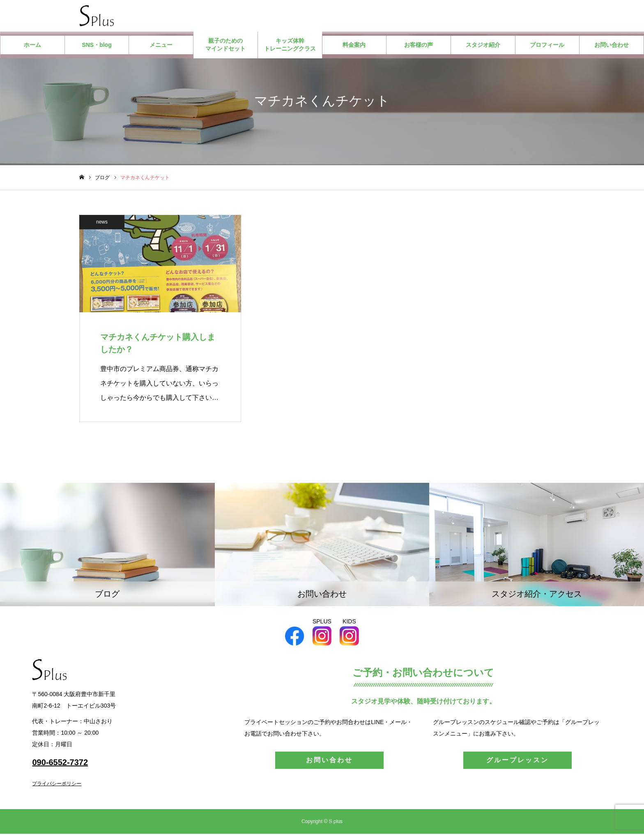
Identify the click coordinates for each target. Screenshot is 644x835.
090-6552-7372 (60, 763)
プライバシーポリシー (57, 785)
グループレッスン (517, 761)
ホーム (32, 46)
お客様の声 (419, 46)
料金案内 (354, 46)
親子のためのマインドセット (225, 46)
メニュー (161, 46)
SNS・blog (97, 46)
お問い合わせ (612, 46)
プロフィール (547, 46)
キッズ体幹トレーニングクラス (290, 46)
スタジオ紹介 (483, 46)
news (102, 223)
